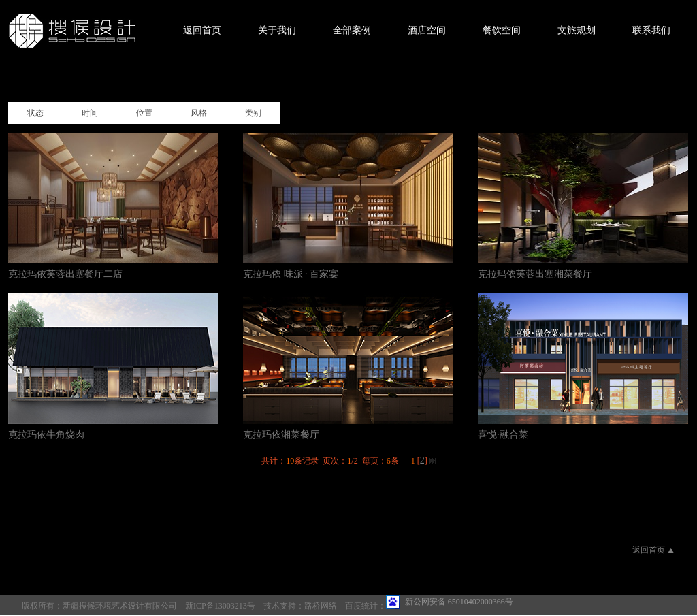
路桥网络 (321, 606)
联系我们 (651, 30)
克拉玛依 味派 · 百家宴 (291, 274)
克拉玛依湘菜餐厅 (281, 435)
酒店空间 (427, 30)
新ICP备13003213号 (220, 606)
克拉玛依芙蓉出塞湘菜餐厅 (535, 274)
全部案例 (352, 30)
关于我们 (277, 30)
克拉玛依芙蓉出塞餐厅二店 (65, 274)
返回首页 (202, 30)
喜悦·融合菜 (503, 435)
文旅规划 (577, 30)
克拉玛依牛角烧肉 (46, 435)
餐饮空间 (502, 30)
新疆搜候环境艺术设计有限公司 (120, 606)
